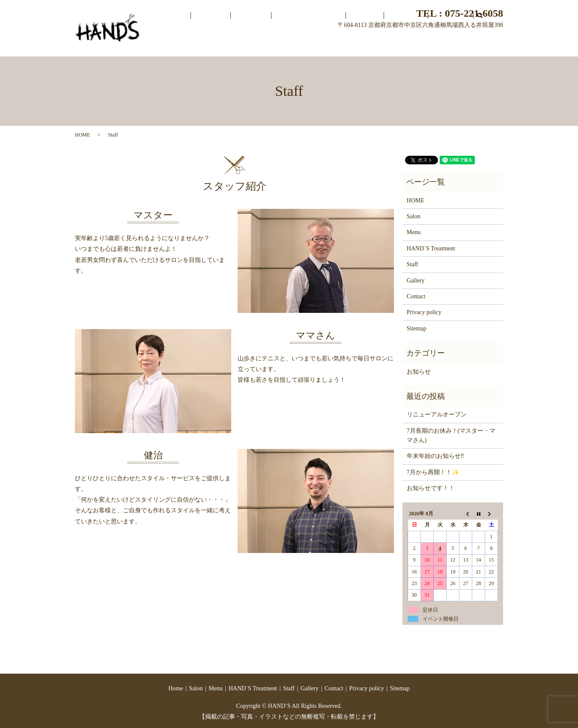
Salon (272, 44)
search (475, 45)
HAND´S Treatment (346, 44)
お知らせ (419, 372)
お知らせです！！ (431, 488)
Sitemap (417, 328)
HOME (82, 135)
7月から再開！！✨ (433, 472)
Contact (453, 44)
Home (244, 44)
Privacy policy (424, 312)
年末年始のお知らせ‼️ (435, 456)
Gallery (420, 44)
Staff (391, 44)
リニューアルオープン (437, 415)
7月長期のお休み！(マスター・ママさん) (451, 435)
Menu (300, 44)
